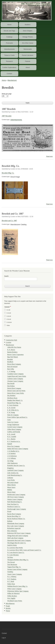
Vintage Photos (28, 37)
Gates (9, 420)
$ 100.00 (9, 322)
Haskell (10, 444)
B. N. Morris (11, 350)
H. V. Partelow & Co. (14, 441)
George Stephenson (13, 425)
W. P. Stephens (12, 579)
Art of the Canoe (28, 43)
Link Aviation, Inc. (13, 473)
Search (6, 276)
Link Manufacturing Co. (15, 475)
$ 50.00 (9, 319)
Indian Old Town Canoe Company (18, 449)
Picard (9, 511)
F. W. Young (11, 412)
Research (9, 61)
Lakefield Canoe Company (16, 470)
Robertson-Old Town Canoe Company (19, 533)
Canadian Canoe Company (15, 374)
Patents (28, 61)
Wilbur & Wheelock (14, 593)
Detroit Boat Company (14, 388)
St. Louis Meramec (13, 555)
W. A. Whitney (12, 577)
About (28, 67)
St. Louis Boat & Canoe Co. (16, 553)
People (8, 606)
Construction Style (11, 340)
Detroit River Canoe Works (16, 393)
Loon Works (11, 480)
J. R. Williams (12, 458)
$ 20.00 (9, 316)
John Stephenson (12, 463)
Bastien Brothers (12, 352)
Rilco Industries (12, 531)
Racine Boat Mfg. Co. (14, 516)
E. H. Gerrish (11, 408)
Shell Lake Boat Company (15, 538)
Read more (49, 156)
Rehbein (10, 521)
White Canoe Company (14, 589)
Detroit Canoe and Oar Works (16, 391)
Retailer (8, 608)
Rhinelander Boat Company (16, 523)
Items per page (7, 94)
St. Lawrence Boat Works (15, 548)
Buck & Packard (12, 367)
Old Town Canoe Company (16, 497)
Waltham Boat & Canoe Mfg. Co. (18, 586)
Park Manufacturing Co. (15, 502)
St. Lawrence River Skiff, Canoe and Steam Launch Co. (24, 550)
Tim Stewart (11, 562)
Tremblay (10, 572)
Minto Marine (12, 485)
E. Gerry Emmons (13, 405)
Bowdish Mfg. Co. (11, 166)
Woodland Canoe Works (15, 601)
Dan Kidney (11, 386)
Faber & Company (13, 415)
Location (8, 342)
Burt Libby (11, 369)
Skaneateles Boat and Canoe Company (19, 540)
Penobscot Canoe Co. (14, 507)
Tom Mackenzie (12, 565)
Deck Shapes (28, 31)
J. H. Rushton (11, 453)
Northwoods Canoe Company (16, 495)
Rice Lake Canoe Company (16, 526)
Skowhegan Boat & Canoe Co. (17, 543)
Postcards (9, 43)
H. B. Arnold (11, 434)
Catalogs (9, 37)
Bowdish (10, 359)
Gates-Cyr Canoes (13, 422)
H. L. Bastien (11, 439)
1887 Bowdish (9, 109)
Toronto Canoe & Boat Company (17, 569)
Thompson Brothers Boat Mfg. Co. (18, 560)
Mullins (10, 490)
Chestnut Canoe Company (15, 381)
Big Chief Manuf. (13, 357)
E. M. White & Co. (13, 410)
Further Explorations (9, 67)
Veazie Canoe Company (15, 574)
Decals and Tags (9, 31)
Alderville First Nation (14, 347)
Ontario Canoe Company (15, 499)
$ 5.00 (8, 310)
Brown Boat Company (14, 364)
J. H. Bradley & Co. (13, 451)
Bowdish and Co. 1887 (13, 214)
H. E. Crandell (12, 437)
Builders (28, 25)
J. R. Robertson (12, 456)
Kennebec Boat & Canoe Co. (16, 466)
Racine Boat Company (14, 514)
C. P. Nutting (11, 371)
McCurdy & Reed (13, 483)
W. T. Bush (11, 581)
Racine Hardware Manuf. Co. (16, 519)
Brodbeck (10, 362)
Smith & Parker (12, 545)
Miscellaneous (10, 604)
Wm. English (11, 598)
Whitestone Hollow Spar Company (18, 591)
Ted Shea (10, 557)
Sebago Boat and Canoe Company (18, 536)
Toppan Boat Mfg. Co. (14, 567)
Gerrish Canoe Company (15, 427)
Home (9, 25)
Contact (9, 74)
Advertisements (9, 49)
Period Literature (28, 55)
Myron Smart (11, 492)
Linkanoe (10, 478)
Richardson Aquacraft (14, 528)
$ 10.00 (9, 313)
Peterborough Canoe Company (17, 509)
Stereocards (28, 49)
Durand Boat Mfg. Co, (14, 403)
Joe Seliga (10, 461)
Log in (4, 638)
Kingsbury (11, 468)
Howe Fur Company (14, 446)
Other (8, 325)
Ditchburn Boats (12, 398)
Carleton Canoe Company (15, 379)
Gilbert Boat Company (14, 429)
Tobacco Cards (9, 55)
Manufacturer (12, 80)
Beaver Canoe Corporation (15, 355)
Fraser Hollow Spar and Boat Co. (17, 417)
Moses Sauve (11, 487)
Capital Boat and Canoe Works (17, 376)
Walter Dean (11, 584)
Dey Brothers (11, 396)
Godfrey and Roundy (14, 432)
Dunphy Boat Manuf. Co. (15, 400)
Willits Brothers (12, 596)
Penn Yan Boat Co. (13, 504)
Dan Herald (11, 383)
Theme (8, 611)
